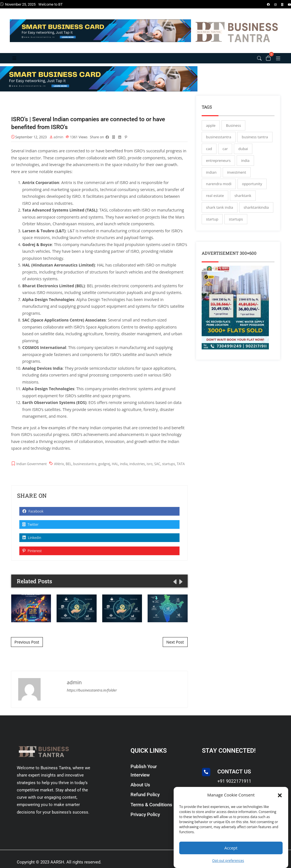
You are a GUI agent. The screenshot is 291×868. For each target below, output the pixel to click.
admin (59, 144)
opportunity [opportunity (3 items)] (252, 190)
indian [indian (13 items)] (211, 178)
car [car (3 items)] (225, 155)
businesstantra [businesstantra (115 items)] (219, 143)
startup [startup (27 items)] (212, 225)
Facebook (33, 518)
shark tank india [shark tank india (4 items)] (220, 213)
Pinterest (32, 558)
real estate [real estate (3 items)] (215, 201)
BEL (68, 471)
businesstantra (85, 471)
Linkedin (32, 545)
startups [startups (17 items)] (236, 225)
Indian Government (32, 471)
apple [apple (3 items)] (211, 131)
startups (169, 471)
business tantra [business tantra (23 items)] (255, 143)
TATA (181, 471)
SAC (157, 471)
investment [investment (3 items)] (237, 178)
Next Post (175, 649)
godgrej (104, 471)
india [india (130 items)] (245, 166)
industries (137, 471)
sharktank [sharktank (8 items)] (243, 201)
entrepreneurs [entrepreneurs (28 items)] (218, 166)
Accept (231, 848)
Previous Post (27, 649)
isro (150, 471)
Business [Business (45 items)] (234, 131)
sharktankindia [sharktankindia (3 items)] (256, 213)
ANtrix (59, 471)
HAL (115, 471)
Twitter (31, 531)
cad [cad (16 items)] (209, 155)
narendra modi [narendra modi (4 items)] (219, 190)
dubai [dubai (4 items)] (243, 155)
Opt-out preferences (228, 861)
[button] (280, 795)
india (124, 471)
